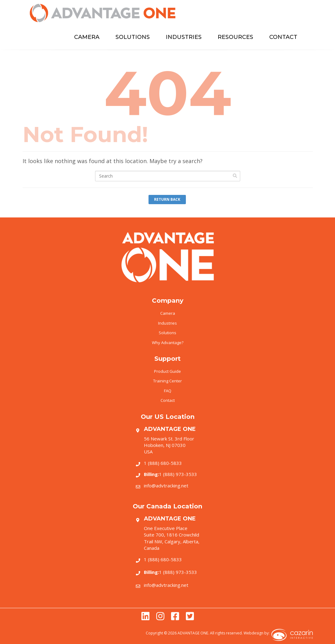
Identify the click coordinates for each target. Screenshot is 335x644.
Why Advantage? (168, 343)
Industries (167, 323)
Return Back (167, 199)
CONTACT (283, 37)
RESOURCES (235, 37)
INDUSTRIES (184, 37)
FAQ (168, 391)
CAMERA (87, 37)
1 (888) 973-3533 (170, 474)
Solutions (167, 333)
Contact (168, 400)
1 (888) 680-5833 (163, 463)
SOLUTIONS (133, 37)
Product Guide (167, 371)
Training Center (167, 381)
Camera (168, 313)
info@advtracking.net (166, 486)
